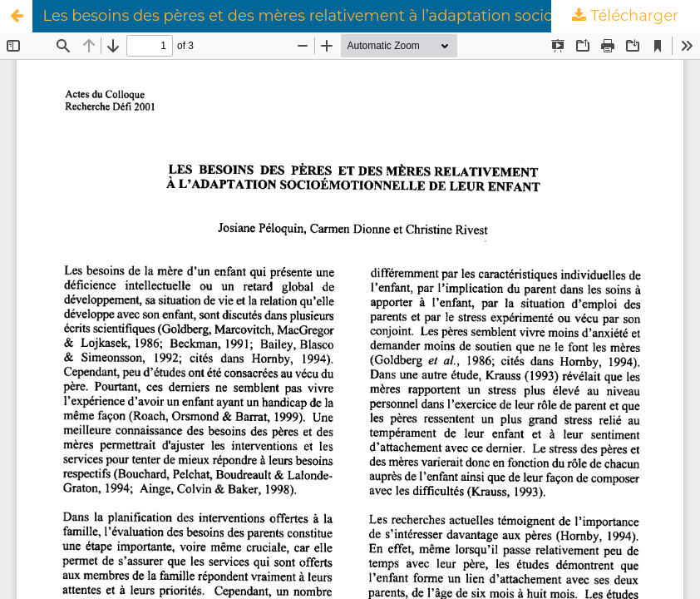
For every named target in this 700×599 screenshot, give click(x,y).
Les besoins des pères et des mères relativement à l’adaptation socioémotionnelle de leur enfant (371, 16)
